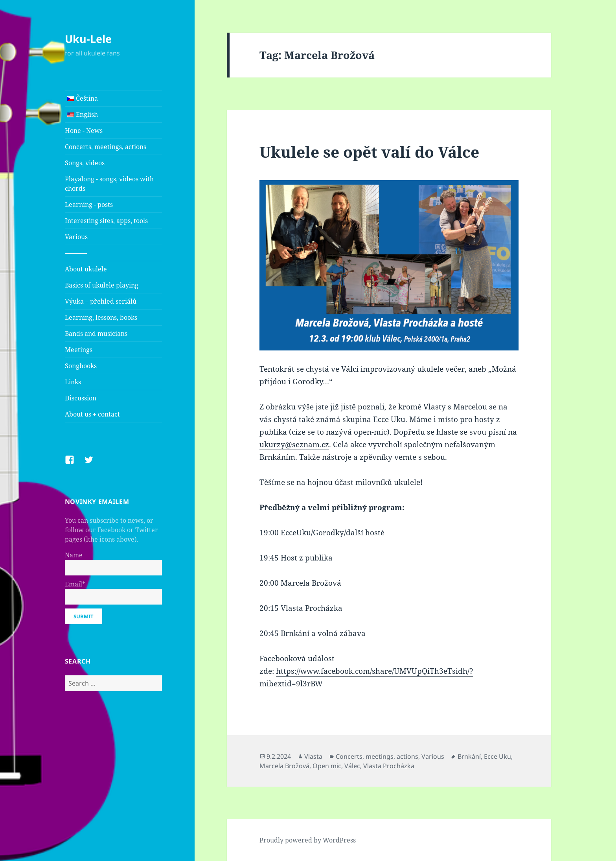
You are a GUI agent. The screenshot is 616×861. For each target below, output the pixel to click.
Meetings (79, 350)
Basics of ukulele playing (102, 285)
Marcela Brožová (284, 766)
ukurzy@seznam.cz (294, 444)
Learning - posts (89, 205)
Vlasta (313, 756)
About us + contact (92, 414)
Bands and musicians (96, 334)
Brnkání (469, 756)
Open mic (327, 766)
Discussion (81, 398)
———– (76, 253)
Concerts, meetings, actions (106, 147)
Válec (352, 766)
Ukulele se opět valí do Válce (369, 152)
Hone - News (84, 131)
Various (76, 237)
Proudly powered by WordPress (308, 840)
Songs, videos (85, 163)
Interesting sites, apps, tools (106, 221)
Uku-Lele (88, 39)
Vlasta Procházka (389, 766)
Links (73, 382)
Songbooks (81, 366)
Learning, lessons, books (101, 317)
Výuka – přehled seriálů (101, 301)
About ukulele (86, 269)
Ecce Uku (497, 756)
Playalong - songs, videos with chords (109, 184)
